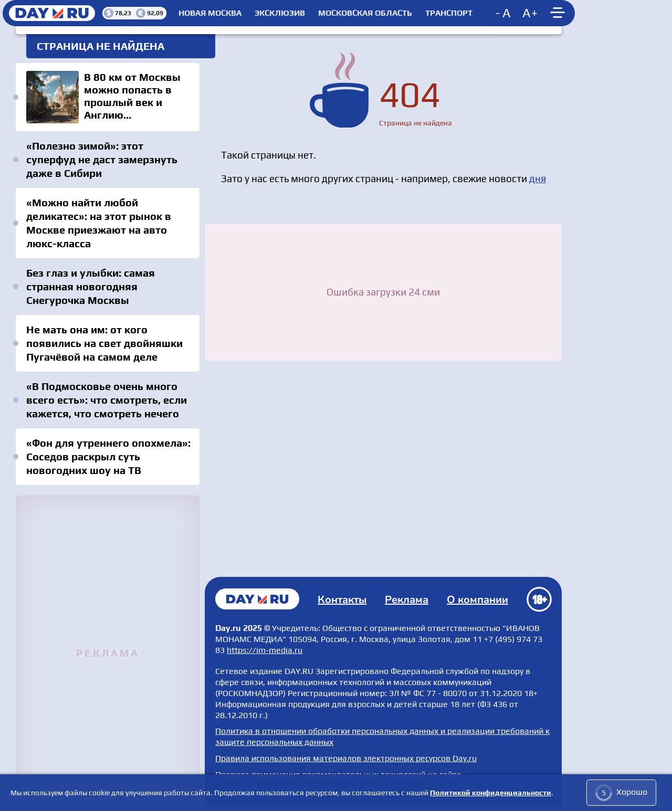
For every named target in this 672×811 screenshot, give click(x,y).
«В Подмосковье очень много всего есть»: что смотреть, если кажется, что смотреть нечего (107, 400)
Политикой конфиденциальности (491, 793)
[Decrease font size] (504, 13)
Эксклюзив (280, 13)
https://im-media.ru (265, 650)
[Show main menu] (559, 13)
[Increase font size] (530, 13)
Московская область (365, 13)
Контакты (342, 600)
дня (538, 178)
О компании (477, 600)
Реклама (407, 600)
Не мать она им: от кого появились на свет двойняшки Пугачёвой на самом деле (104, 343)
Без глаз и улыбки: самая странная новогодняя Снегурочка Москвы (91, 286)
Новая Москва (210, 13)
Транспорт (449, 13)
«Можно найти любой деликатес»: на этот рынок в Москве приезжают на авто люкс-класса (99, 223)
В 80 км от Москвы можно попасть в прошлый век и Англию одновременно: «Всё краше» (108, 97)
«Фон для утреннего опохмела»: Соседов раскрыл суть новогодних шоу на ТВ (108, 456)
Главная (257, 599)
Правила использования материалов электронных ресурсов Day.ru (346, 758)
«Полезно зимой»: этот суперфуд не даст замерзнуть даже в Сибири (102, 159)
